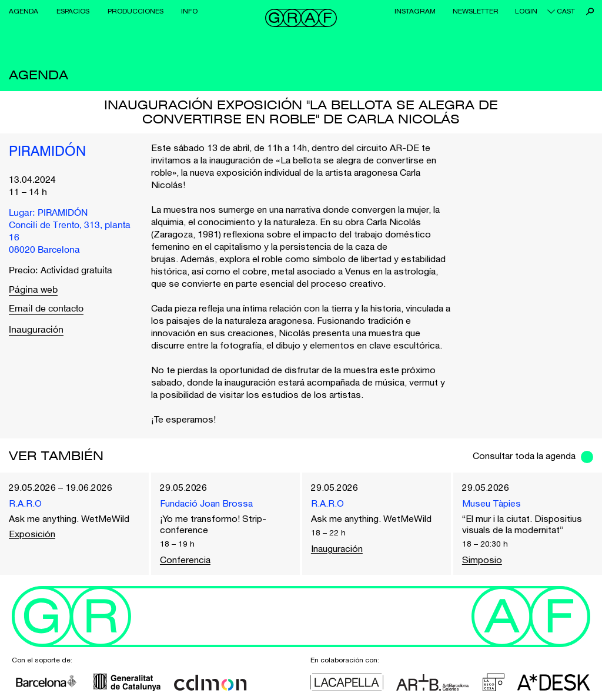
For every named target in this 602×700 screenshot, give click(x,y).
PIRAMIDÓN (47, 152)
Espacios (73, 11)
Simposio (482, 560)
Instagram (415, 11)
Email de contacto (46, 309)
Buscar (590, 11)
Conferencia (185, 560)
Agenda (24, 11)
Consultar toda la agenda (524, 455)
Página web (33, 291)
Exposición (32, 534)
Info (189, 11)
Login (526, 11)
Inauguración (36, 330)
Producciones (136, 11)
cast (566, 11)
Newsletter (476, 11)
